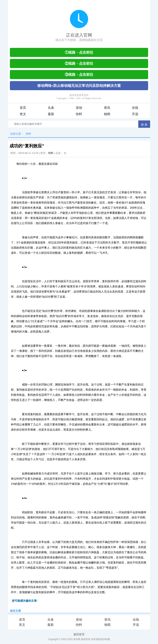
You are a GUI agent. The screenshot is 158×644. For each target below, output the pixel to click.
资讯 (107, 108)
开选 (135, 114)
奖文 (23, 114)
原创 (79, 108)
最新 (51, 114)
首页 (23, 108)
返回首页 (79, 634)
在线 (135, 108)
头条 (51, 108)
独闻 (107, 114)
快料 (79, 114)
